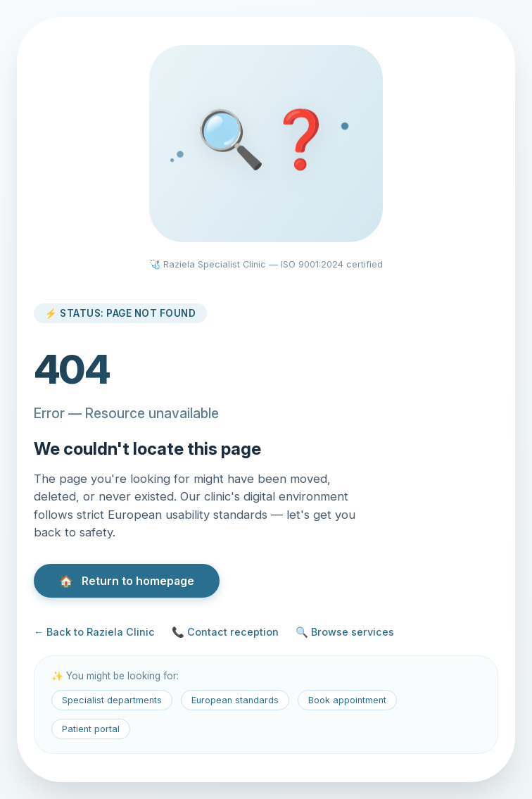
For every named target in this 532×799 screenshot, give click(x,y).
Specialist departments (112, 700)
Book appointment (347, 700)
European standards (235, 700)
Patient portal (91, 729)
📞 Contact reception (225, 632)
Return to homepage (127, 581)
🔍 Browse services (345, 632)
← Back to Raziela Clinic (94, 632)
